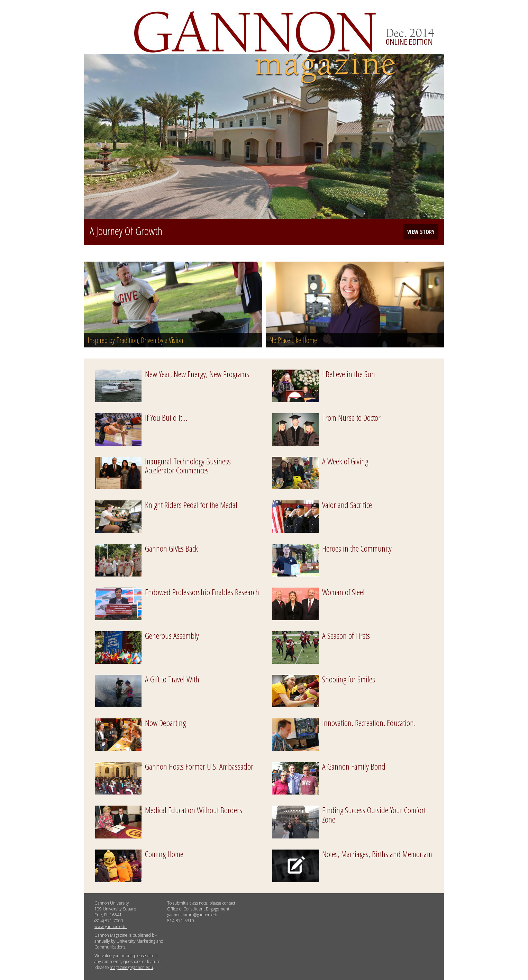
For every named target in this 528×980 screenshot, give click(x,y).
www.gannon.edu (111, 927)
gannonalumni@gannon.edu (193, 915)
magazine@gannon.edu (131, 967)
